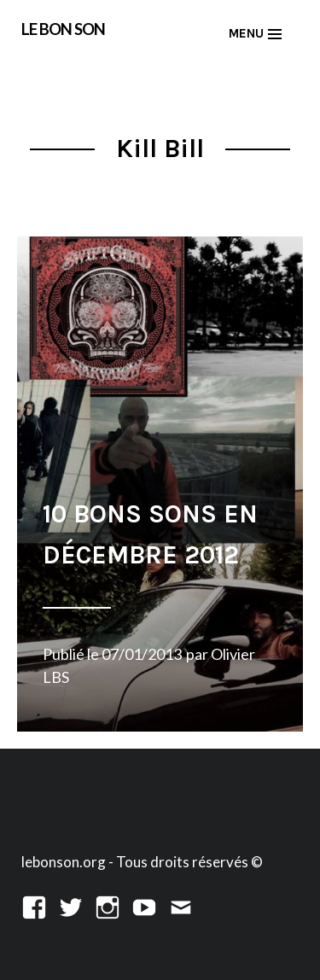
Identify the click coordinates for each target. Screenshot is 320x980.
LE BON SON (63, 29)
